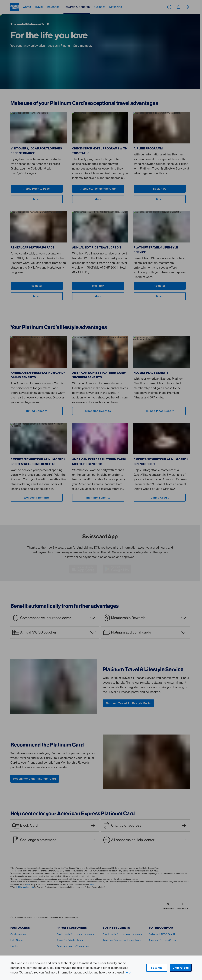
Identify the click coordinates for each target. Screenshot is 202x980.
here (128, 972)
